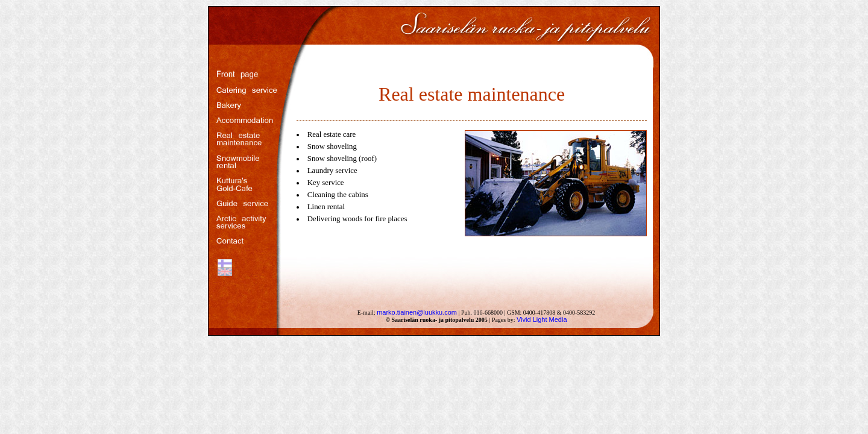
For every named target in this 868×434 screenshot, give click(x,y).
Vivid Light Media (542, 319)
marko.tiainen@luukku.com (417, 312)
